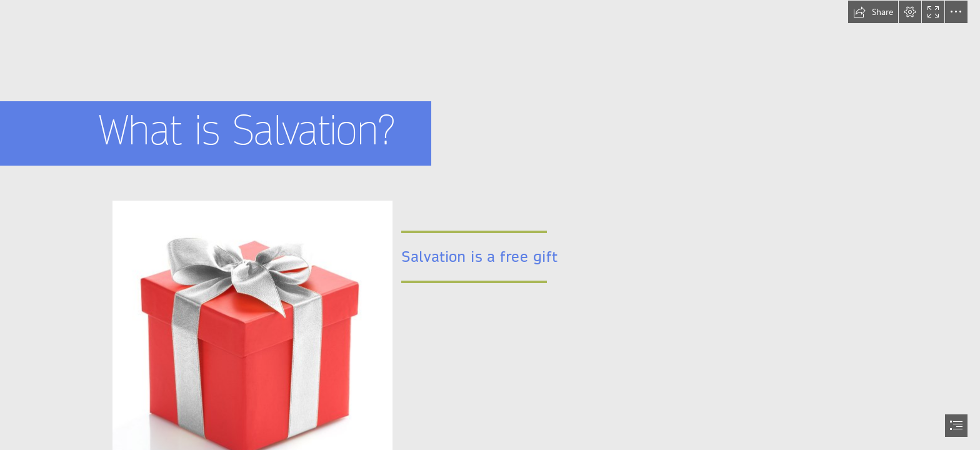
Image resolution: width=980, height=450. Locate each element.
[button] (873, 12)
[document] (490, 225)
